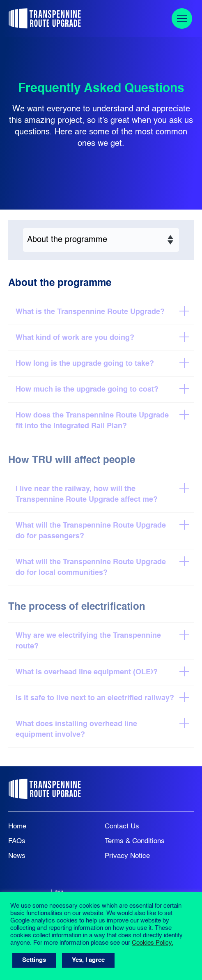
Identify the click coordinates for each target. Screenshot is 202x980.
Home (17, 827)
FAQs (17, 841)
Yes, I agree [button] (88, 960)
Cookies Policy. (153, 943)
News (17, 856)
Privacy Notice (127, 856)
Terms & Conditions (135, 841)
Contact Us (122, 827)
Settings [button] (34, 960)
